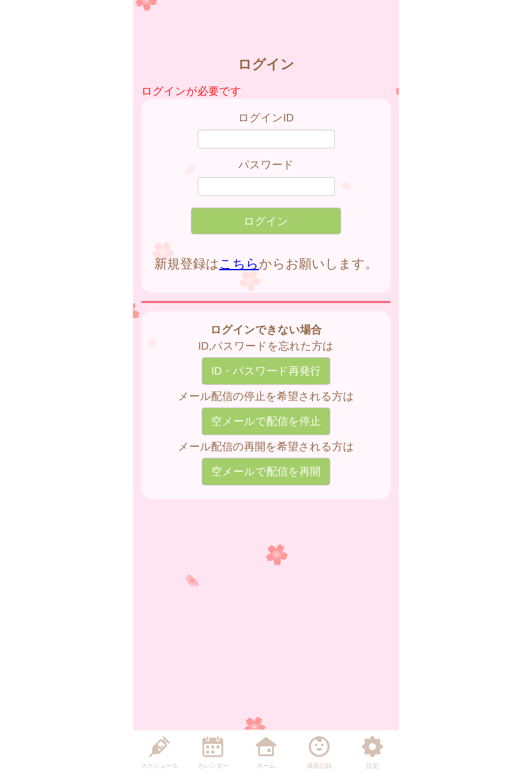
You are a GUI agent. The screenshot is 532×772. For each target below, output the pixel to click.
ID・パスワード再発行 (266, 371)
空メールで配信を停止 (266, 421)
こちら (239, 264)
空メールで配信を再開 (266, 471)
